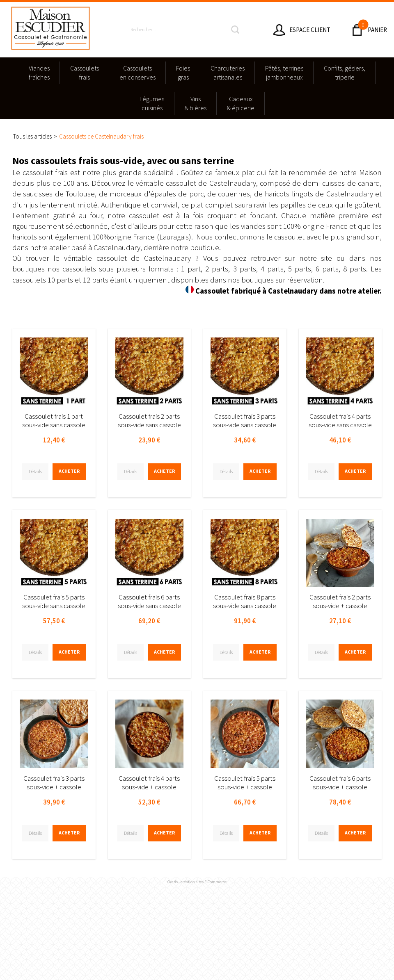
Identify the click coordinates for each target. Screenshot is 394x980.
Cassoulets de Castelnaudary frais (101, 136)
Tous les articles (32, 136)
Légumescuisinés (152, 103)
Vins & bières (196, 103)
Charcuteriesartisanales (228, 73)
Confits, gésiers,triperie (345, 73)
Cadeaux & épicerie (241, 103)
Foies (183, 73)
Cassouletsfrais (85, 73)
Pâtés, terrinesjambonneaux (284, 73)
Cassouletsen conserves (137, 73)
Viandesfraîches (39, 73)
